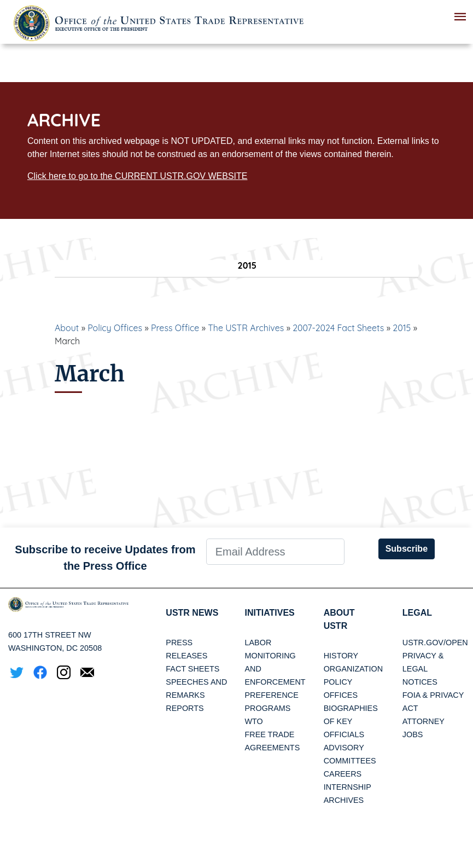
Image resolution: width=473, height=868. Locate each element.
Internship (348, 787)
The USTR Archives (246, 328)
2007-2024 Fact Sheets (338, 328)
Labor (258, 643)
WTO (253, 721)
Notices (420, 682)
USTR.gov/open (435, 643)
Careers (343, 774)
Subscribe (407, 549)
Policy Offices (115, 328)
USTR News (192, 613)
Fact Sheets (192, 669)
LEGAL (417, 613)
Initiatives (269, 613)
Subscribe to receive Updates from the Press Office (105, 558)
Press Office (175, 328)
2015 (402, 328)
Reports (185, 708)
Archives (344, 800)
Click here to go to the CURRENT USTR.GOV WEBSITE (137, 176)
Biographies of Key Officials (351, 721)
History (341, 656)
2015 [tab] (236, 266)
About (67, 328)
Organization (353, 669)
